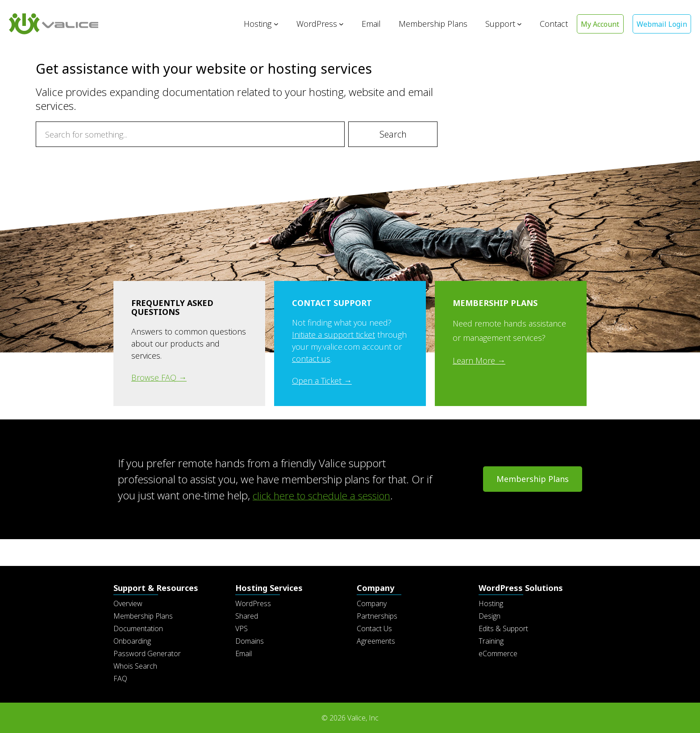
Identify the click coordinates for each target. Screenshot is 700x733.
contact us (311, 359)
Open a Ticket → (322, 381)
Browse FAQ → (159, 377)
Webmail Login (661, 24)
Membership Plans (533, 479)
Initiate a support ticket (333, 335)
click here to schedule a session (327, 495)
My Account (598, 24)
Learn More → (479, 360)
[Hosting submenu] (273, 24)
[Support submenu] (516, 24)
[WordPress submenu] (338, 24)
